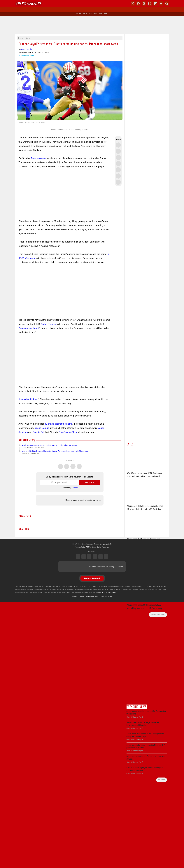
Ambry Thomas (49, 324)
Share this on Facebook (118, 151)
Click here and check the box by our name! (83, 500)
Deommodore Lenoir (29, 328)
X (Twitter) (78, 557)
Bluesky (101, 557)
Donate (75, 597)
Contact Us (83, 597)
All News (162, 780)
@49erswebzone (27, 55)
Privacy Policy (93, 597)
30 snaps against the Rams (58, 424)
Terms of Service (106, 597)
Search (167, 4)
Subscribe (90, 482)
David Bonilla (27, 49)
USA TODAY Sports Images (106, 592)
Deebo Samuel (42, 428)
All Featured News (158, 615)
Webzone (28, 3)
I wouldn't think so (28, 399)
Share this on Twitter (118, 145)
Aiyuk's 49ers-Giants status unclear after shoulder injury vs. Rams (49, 445)
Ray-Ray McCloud (68, 432)
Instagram (79, 465)
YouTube (106, 557)
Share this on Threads (118, 157)
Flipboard (155, 4)
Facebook (67, 465)
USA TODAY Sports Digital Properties (96, 547)
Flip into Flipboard (118, 170)
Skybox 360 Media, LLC (102, 544)
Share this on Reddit (118, 176)
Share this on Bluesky (118, 164)
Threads (73, 465)
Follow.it (75, 488)
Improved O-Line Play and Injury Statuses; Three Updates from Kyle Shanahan (55, 451)
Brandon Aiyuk (38, 158)
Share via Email (118, 182)
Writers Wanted (92, 578)
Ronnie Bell (39, 432)
